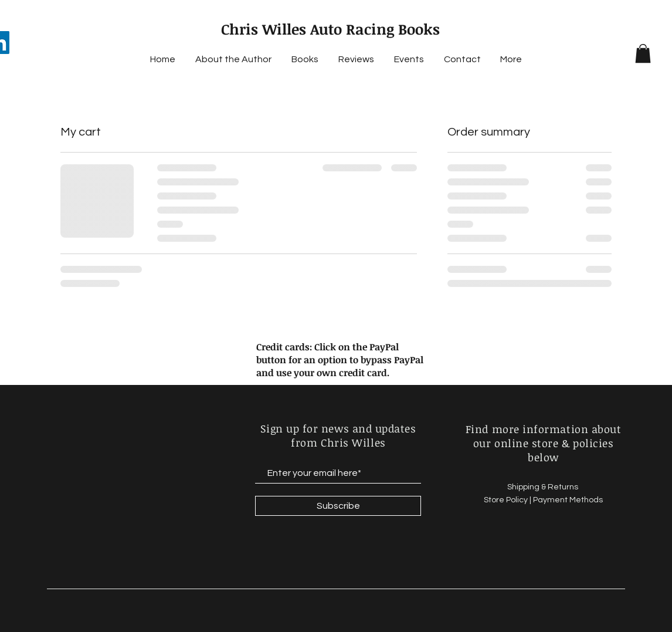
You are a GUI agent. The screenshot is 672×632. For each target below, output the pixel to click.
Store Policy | (508, 500)
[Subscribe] (338, 506)
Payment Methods (568, 500)
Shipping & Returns (544, 487)
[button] (643, 53)
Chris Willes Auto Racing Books (330, 29)
